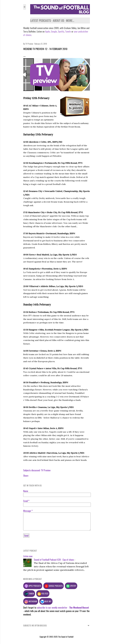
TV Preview (46, 470)
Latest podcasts (41, 20)
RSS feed (43, 594)
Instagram (31, 601)
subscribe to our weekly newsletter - (63, 607)
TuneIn (68, 31)
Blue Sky (46, 601)
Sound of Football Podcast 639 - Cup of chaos (54, 560)
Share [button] (26, 476)
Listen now (28, 556)
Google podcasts (54, 586)
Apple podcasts (33, 586)
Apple (47, 31)
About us (58, 20)
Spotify (61, 31)
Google (54, 31)
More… (70, 20)
